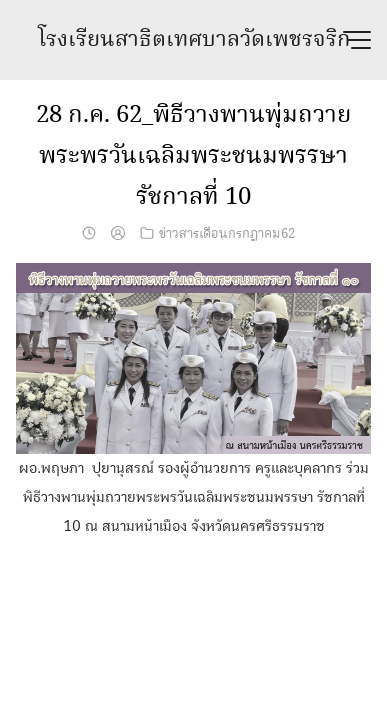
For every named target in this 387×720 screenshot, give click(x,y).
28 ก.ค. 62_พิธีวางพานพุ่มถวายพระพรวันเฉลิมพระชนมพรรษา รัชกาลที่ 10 (193, 156)
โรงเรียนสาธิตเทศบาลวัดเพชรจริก (194, 40)
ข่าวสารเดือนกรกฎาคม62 (227, 234)
